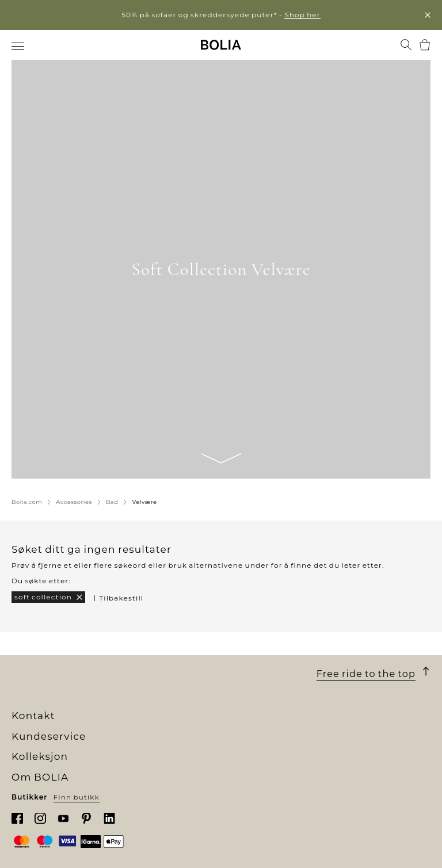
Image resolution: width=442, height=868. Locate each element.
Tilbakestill (121, 598)
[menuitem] (19, 46)
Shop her (302, 15)
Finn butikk (77, 797)
